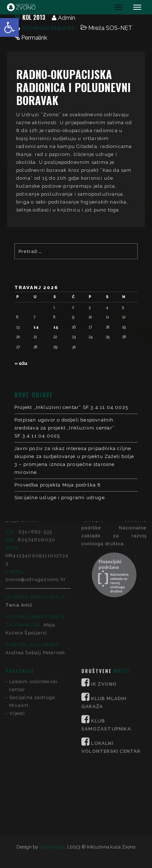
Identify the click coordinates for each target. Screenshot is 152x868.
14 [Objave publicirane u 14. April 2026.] (36, 327)
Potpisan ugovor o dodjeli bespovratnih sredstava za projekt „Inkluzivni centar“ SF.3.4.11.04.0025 (64, 428)
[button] (9, 27)
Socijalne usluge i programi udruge (60, 498)
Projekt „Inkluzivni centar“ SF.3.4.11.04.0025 (71, 407)
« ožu (21, 363)
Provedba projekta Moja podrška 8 (58, 485)
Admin (67, 18)
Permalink (34, 38)
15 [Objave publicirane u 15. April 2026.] (56, 327)
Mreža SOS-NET (110, 28)
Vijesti (17, 626)
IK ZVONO (104, 596)
